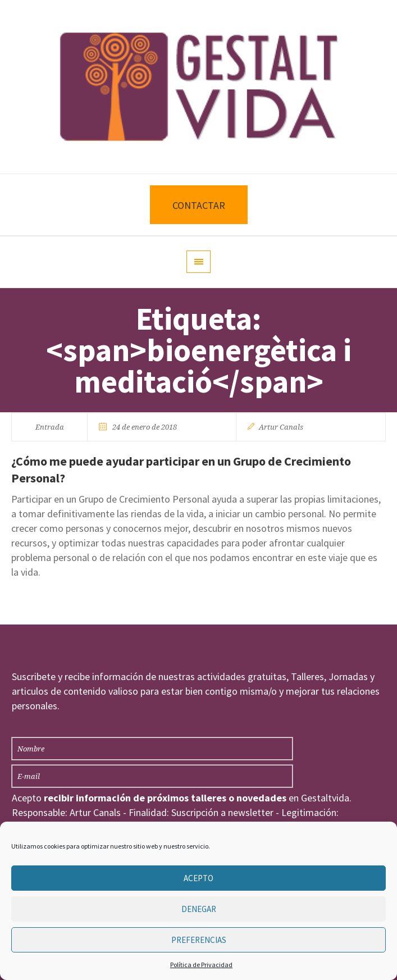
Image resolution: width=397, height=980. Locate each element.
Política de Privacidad (201, 965)
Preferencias (199, 940)
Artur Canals (281, 427)
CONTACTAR (199, 205)
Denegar (199, 909)
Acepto (198, 878)
